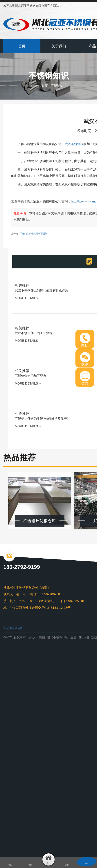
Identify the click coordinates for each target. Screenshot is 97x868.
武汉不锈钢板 (74, 144)
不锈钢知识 (59, 86)
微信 (85, 359)
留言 (85, 378)
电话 (85, 340)
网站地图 (8, 628)
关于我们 (59, 46)
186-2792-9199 (22, 567)
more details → (28, 298)
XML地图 (18, 628)
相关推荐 (22, 285)
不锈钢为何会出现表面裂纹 (34, 234)
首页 (22, 46)
